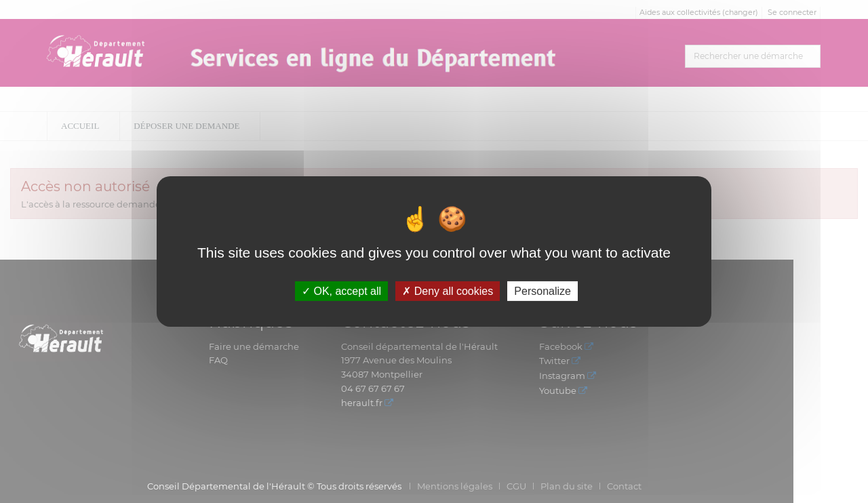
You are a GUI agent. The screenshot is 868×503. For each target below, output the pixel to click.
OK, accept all (341, 291)
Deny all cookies (448, 291)
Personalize (542, 291)
